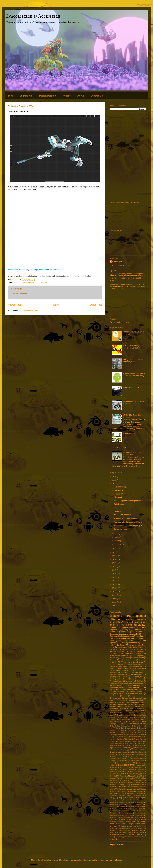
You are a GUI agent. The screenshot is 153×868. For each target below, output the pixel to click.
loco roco (128, 698)
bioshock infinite (126, 683)
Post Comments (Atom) (28, 310)
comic (130, 685)
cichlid (130, 664)
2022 (115, 552)
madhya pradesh (127, 813)
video (129, 830)
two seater (113, 704)
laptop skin (117, 698)
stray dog (133, 826)
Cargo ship (118, 508)
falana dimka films (130, 666)
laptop (125, 696)
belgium (140, 681)
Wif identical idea (125, 787)
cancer (122, 685)
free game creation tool (136, 802)
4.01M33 (120, 713)
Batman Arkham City (117, 660)
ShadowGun (123, 761)
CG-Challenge (138, 651)
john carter (124, 811)
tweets (114, 830)
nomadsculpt (33, 283)
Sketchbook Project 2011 (126, 763)
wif (126, 675)
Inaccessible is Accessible (33, 16)
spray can (140, 824)
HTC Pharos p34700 (136, 746)
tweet (144, 828)
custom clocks (118, 687)
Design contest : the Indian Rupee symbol (134, 361)
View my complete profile (120, 265)
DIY (139, 625)
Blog (11, 96)
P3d (134, 754)
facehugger (127, 689)
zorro (112, 647)
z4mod (132, 837)
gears (136, 689)
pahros (112, 817)
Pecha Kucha (125, 756)
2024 (115, 484)
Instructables (122, 647)
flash (111, 645)
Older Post (96, 305)
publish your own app (124, 817)
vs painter (135, 704)
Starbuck (112, 765)
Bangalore (114, 634)
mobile (126, 656)
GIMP (125, 677)
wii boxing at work (121, 833)
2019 (115, 563)
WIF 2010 (141, 778)
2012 (115, 588)
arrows (112, 664)
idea (134, 809)
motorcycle (126, 630)
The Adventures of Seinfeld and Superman (126, 767)
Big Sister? (137, 722)
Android (130, 622)
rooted (123, 820)
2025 (115, 480)
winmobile (118, 837)
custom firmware (133, 687)
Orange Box (125, 754)
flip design (121, 645)
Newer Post (14, 305)
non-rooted (132, 700)
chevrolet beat (141, 653)
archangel (121, 789)
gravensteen (140, 804)
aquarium (125, 634)
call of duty (139, 683)
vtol (142, 704)
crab (137, 685)
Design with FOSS (121, 737)
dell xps (121, 796)
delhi (117, 689)
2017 (115, 570)
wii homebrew (134, 833)
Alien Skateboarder (120, 447)
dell (142, 643)
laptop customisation (139, 696)
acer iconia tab (130, 662)
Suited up (118, 511)
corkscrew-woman (128, 793)
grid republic (119, 692)
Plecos (136, 756)
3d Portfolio (26, 96)
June (117, 533)
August (118, 494)
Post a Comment (20, 293)
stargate (123, 826)
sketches (125, 632)
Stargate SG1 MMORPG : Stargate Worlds (132, 765)
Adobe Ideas (125, 658)
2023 (115, 549)
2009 (115, 599)
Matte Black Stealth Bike (138, 750)
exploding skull (121, 798)
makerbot (143, 668)
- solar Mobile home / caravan (129, 709)
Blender (141, 616)
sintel (121, 822)
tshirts (138, 828)
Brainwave (132, 660)
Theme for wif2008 (124, 772)
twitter (140, 638)
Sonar (141, 763)
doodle (119, 649)
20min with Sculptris (132, 711)
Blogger (118, 860)
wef (111, 833)
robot (144, 634)
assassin (18, 283)
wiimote (144, 833)
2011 (115, 591)
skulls (134, 672)
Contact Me (97, 96)
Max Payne (114, 679)
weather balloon (139, 830)
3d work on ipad (121, 529)
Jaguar (112, 748)
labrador (133, 811)
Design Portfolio (48, 96)
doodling (138, 796)
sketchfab (116, 616)
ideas (134, 668)
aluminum (130, 681)
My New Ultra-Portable (119, 752)
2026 (115, 477)
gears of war (128, 804)
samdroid (113, 702)
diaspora (130, 796)
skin (133, 649)
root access (114, 820)
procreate (43, 283)
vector (119, 675)
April (117, 537)
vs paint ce (124, 704)
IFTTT (120, 619)
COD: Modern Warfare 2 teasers (135, 724)
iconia (128, 809)
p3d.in (141, 700)
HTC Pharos (126, 625)
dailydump (113, 796)
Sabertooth (133, 759)
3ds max (125, 651)
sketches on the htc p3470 (135, 822)
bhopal (112, 791)
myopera (122, 700)
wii (129, 706)
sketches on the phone (117, 824)
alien (115, 630)
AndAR (128, 713)
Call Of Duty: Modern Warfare (121, 726)
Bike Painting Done (131, 387)
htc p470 (141, 807)
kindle (117, 696)
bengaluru (113, 683)
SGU (125, 759)
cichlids (138, 664)
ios (111, 696)
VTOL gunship (132, 776)
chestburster (114, 793)
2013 (115, 584)
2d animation (136, 675)
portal (141, 656)
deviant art (116, 656)
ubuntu (112, 641)
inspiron (141, 809)
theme (141, 672)
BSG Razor (126, 722)
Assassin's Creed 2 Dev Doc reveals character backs (127, 715)
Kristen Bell (137, 748)
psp (126, 649)
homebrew (131, 807)
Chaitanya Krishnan (38, 270)
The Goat (118, 497)
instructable (139, 694)
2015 (115, 577)
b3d (131, 653)
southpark (131, 824)
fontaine (122, 802)
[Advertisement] (128, 156)
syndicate (134, 702)
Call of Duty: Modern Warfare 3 (127, 728)
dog (111, 649)
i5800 (121, 809)
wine (138, 835)
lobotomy (115, 813)
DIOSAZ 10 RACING (127, 732)
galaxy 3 (113, 668)
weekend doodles (116, 706)
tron (142, 702)
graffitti (144, 689)
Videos (67, 96)
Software (124, 679)
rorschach (132, 820)
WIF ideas (113, 780)
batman (115, 643)
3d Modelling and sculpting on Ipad (128, 525)
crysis (144, 685)
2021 (115, 556)
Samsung (113, 653)
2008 (115, 602)
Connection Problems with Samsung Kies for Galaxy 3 (134, 375)
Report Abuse (117, 844)
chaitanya (121, 664)
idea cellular (124, 668)
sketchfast (125, 672)
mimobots (116, 670)
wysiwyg (113, 708)
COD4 (120, 724)
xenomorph (114, 651)
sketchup (140, 636)
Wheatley (121, 785)
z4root (139, 837)
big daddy (122, 791)
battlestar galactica (133, 789)
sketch (112, 632)
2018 (115, 567)
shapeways (114, 672)
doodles (135, 634)
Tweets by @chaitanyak (119, 322)
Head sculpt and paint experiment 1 (128, 501)
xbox (126, 837)
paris (134, 670)
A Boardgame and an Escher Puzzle (132, 453)
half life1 (112, 807)
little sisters (142, 811)
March (117, 541)
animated (123, 638)
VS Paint (143, 627)
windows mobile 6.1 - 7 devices (123, 835)
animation (123, 653)
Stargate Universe (137, 679)
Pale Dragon (119, 504)
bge (143, 789)
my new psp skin (130, 433)
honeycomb (114, 694)
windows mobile (128, 627)
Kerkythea (127, 748)
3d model (139, 630)
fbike (142, 666)
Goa (133, 741)
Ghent (127, 741)
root (141, 670)
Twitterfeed (122, 774)
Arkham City (139, 713)
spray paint (113, 826)
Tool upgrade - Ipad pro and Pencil (128, 522)
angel (141, 662)
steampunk (114, 658)
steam (112, 638)
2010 (115, 595)
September (119, 490)
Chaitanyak (117, 261)
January (118, 544)
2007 (115, 606)
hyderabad (113, 809)
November (119, 487)
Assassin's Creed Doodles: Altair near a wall (126, 717)
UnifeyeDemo (133, 774)
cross (141, 793)
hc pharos (122, 807)
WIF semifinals (125, 780)
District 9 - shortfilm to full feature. (120, 739)
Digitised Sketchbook (137, 737)
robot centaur (139, 817)
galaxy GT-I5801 (115, 804)
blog (142, 647)
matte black (140, 813)
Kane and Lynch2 (137, 677)
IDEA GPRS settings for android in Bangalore (133, 347)
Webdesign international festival (133, 641)
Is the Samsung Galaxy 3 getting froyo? (134, 333)
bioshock (134, 647)
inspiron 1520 (127, 694)
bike (123, 643)
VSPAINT (113, 627)
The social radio (116, 681)
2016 (115, 574)
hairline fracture (136, 692)
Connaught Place (126, 730)
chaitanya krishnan (136, 791)
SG (119, 759)
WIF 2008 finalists (129, 778)
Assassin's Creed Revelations (120, 719)
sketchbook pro (127, 636)
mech (24, 283)
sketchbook (124, 702)
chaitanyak (133, 643)
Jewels (119, 748)
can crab (113, 685)
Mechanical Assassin (18, 270)
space (141, 649)
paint (126, 670)
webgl (115, 636)
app (132, 638)
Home (55, 305)
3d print (139, 632)
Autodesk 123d (138, 658)
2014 (115, 581)
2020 (115, 559)
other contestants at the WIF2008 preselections (126, 815)
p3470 (134, 656)
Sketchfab (54, 270)
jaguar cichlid (114, 811)
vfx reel (122, 830)
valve (111, 675)
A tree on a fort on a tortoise (125, 518)
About (81, 96)
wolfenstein (139, 706)
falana (131, 798)
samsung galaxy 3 (136, 645)
